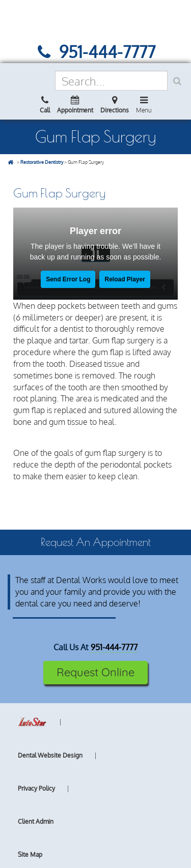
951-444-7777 (114, 647)
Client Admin (36, 821)
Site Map (30, 855)
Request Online (95, 672)
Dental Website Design (50, 755)
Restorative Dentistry (42, 162)
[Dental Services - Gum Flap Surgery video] (95, 254)
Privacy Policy (36, 788)
